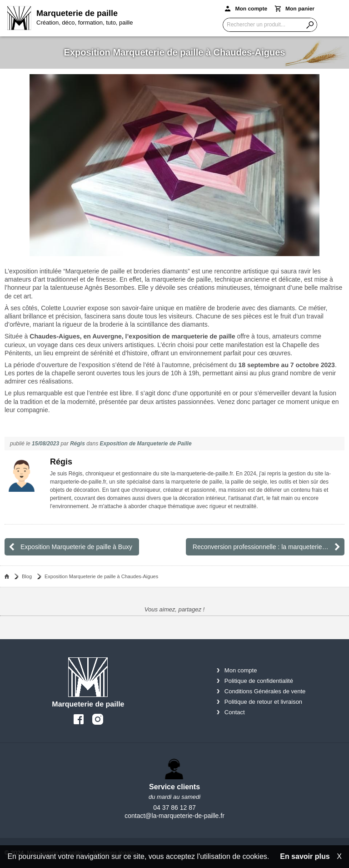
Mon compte (241, 670)
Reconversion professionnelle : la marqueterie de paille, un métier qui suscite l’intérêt (269, 547)
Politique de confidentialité (259, 681)
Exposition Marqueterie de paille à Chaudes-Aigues (101, 576)
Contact (235, 712)
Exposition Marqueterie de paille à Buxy (76, 547)
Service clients (174, 787)
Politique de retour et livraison (263, 702)
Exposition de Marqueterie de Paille (146, 444)
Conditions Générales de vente (265, 691)
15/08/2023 (45, 444)
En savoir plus (305, 856)
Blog (27, 576)
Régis (77, 444)
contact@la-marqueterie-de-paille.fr (174, 816)
